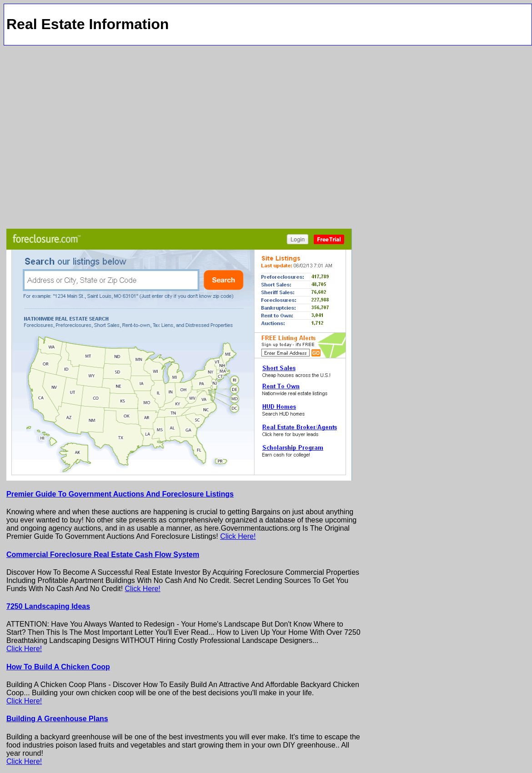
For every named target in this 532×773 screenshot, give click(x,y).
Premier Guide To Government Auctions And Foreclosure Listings (120, 494)
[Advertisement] (93, 136)
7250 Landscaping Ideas (48, 606)
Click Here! (238, 536)
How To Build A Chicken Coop (58, 667)
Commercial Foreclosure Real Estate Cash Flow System (103, 555)
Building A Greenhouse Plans (57, 719)
